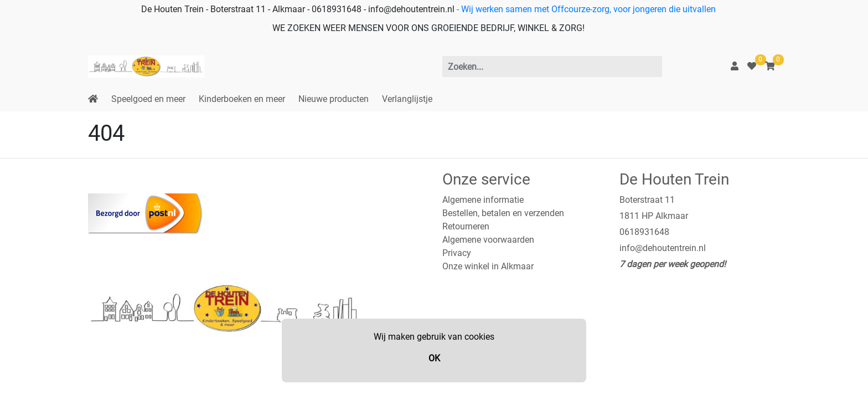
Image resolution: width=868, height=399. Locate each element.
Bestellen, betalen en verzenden (503, 213)
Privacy (457, 253)
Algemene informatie (483, 200)
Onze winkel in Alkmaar (488, 266)
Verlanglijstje (407, 99)
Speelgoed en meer (148, 99)
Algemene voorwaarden (488, 240)
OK (434, 358)
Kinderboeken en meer (242, 99)
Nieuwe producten (334, 99)
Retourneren (466, 226)
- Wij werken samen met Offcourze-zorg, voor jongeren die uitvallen (585, 9)
